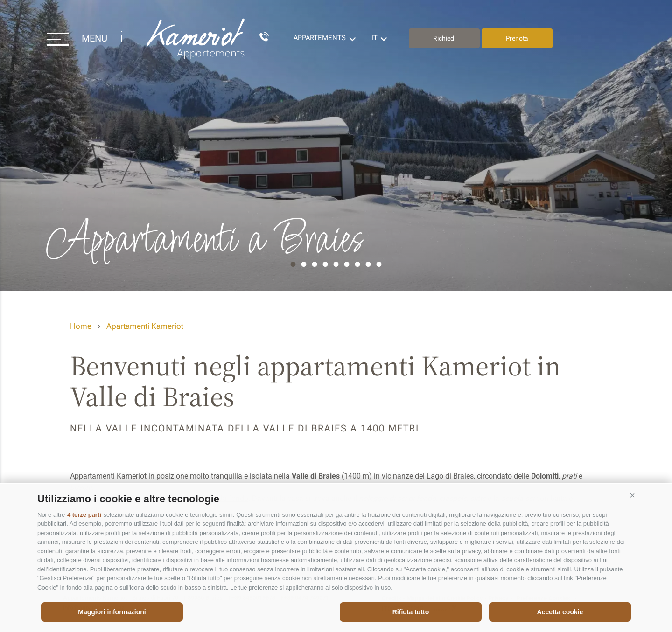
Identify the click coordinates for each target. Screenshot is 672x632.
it (374, 38)
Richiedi (444, 38)
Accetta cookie (560, 612)
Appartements (320, 38)
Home (81, 326)
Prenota (517, 38)
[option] (336, 145)
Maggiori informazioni (112, 612)
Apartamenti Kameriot (145, 326)
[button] (632, 495)
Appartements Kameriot (196, 38)
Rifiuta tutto (411, 612)
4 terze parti (84, 515)
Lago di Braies (450, 476)
